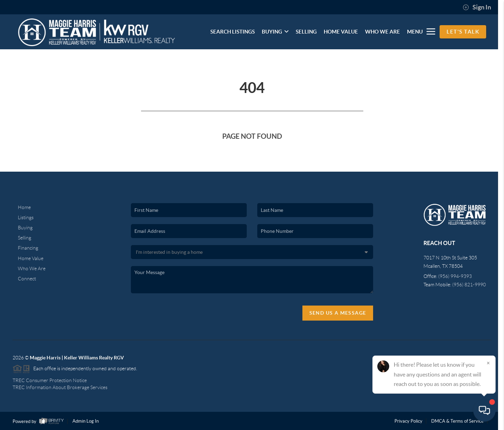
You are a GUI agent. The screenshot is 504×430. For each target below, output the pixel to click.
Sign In (477, 7)
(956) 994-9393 (455, 276)
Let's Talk (463, 32)
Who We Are (32, 268)
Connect (27, 279)
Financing (28, 248)
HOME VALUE (341, 32)
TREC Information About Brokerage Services (60, 387)
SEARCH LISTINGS (233, 32)
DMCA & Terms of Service (457, 421)
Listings (26, 217)
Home (24, 207)
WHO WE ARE (383, 32)
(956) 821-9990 (469, 285)
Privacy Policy (408, 421)
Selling (24, 238)
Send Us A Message (338, 313)
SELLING (306, 32)
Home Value (31, 258)
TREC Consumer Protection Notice (50, 380)
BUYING (275, 32)
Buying (25, 228)
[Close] (488, 363)
